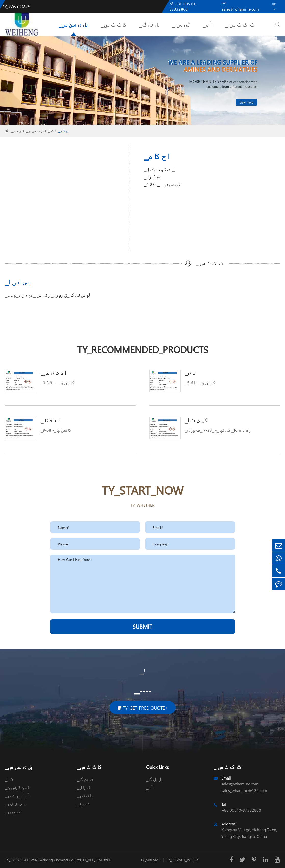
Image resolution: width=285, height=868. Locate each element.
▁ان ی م (17, 131)
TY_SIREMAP (151, 860)
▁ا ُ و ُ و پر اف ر (17, 795)
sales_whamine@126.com (244, 790)
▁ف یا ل (84, 787)
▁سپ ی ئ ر (15, 804)
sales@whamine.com (240, 7)
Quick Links (157, 767)
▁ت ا (51, 131)
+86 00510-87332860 (183, 6)
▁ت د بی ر (14, 812)
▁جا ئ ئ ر (85, 795)
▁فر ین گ (85, 779)
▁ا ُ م (208, 24)
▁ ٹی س (181, 24)
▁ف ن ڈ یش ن (17, 787)
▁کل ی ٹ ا (196, 420)
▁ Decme (50, 420)
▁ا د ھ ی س (53, 373)
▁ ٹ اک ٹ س (240, 24)
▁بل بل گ (149, 24)
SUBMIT (142, 627)
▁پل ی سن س (73, 24)
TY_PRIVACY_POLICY (183, 860)
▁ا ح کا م (64, 131)
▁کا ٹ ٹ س (114, 24)
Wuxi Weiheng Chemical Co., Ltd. (56, 860)
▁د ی (190, 373)
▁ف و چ (83, 804)
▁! (143, 671)
